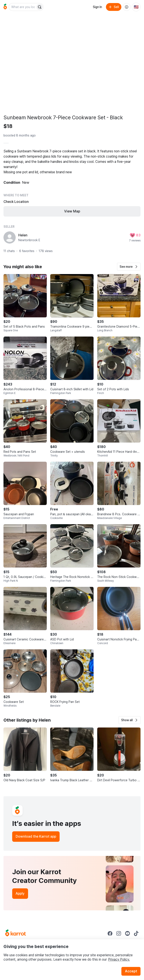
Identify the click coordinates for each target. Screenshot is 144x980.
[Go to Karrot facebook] (110, 933)
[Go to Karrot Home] (16, 933)
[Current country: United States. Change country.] (136, 7)
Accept (131, 971)
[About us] (127, 7)
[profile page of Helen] (10, 237)
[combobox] (23, 7)
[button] (129, 267)
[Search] (40, 7)
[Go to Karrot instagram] (119, 933)
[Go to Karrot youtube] (127, 933)
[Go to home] (5, 7)
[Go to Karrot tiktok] (136, 933)
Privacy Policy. (119, 959)
